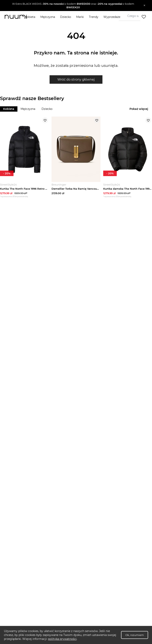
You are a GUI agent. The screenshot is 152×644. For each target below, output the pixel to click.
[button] (73, 6)
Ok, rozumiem (135, 635)
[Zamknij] (144, 6)
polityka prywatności (62, 639)
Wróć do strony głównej (76, 79)
